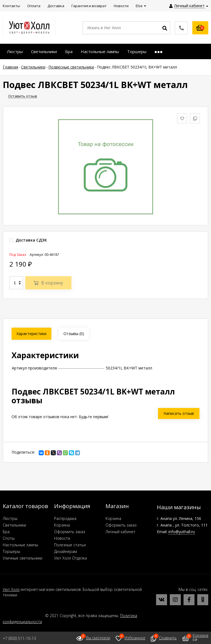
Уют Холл (11, 589)
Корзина (62, 525)
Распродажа (65, 518)
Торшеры (11, 551)
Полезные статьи (70, 545)
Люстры (10, 518)
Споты (9, 538)
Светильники (14, 525)
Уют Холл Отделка (70, 558)
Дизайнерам (66, 551)
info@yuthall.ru (182, 532)
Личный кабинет (120, 532)
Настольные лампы (20, 545)
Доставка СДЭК (28, 240)
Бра (6, 532)
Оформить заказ (70, 532)
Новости (62, 538)
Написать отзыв (179, 413)
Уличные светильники (23, 558)
